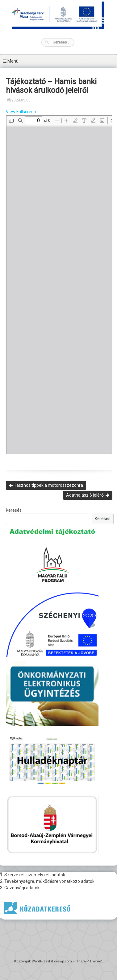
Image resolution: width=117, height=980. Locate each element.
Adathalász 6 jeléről (88, 495)
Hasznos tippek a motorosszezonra (46, 485)
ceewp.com (63, 961)
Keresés (14, 510)
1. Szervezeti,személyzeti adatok (33, 875)
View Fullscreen (21, 112)
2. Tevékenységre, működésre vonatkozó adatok (47, 881)
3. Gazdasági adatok (20, 888)
